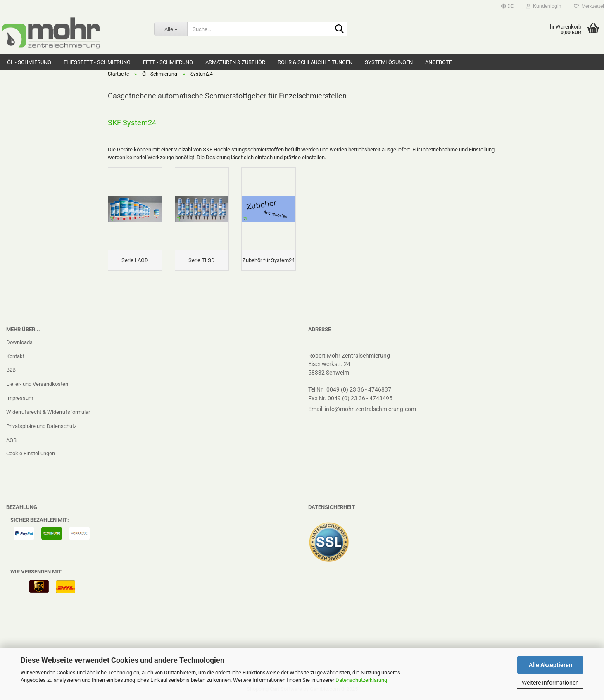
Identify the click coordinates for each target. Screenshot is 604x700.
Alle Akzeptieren (550, 665)
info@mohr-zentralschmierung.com (370, 409)
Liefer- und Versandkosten (37, 384)
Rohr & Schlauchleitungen (315, 62)
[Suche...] (171, 29)
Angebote (439, 62)
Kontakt (15, 356)
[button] (507, 6)
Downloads (19, 342)
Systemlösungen (389, 62)
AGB (11, 440)
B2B (11, 370)
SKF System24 (132, 123)
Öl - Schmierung (29, 62)
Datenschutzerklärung (361, 680)
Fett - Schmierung (168, 62)
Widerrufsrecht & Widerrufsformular (48, 412)
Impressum (20, 398)
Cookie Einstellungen (31, 453)
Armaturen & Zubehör (235, 62)
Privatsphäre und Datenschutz (41, 426)
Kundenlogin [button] (544, 6)
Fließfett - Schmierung (97, 62)
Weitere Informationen (550, 683)
